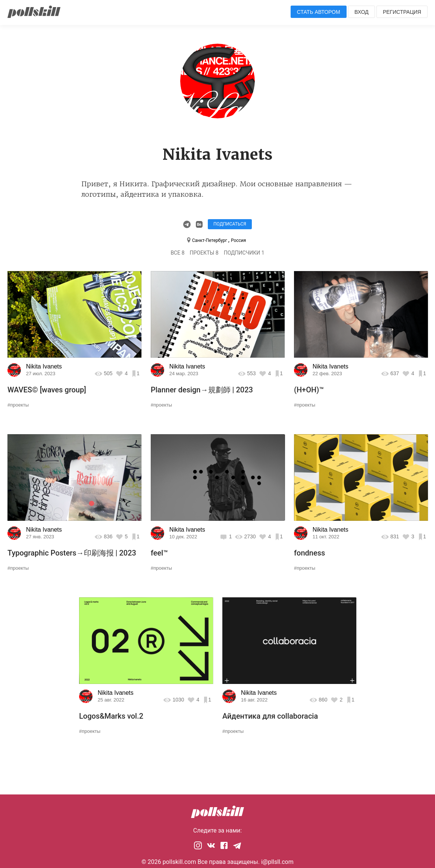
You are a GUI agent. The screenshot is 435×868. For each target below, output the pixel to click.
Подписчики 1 (244, 253)
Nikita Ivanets (44, 366)
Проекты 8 (204, 253)
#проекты (18, 405)
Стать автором (319, 12)
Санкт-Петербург (210, 240)
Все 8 (177, 253)
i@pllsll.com (277, 862)
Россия (238, 240)
